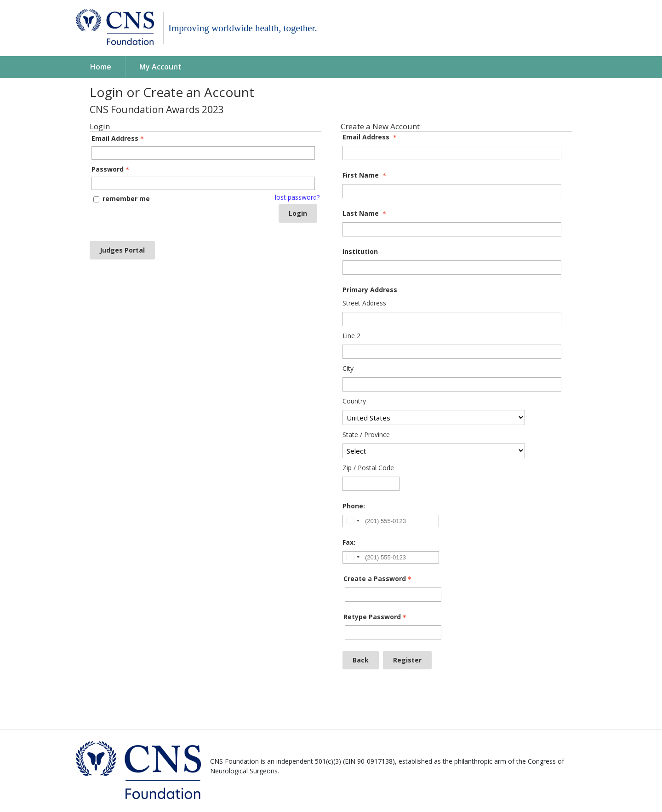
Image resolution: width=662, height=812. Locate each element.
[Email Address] (452, 153)
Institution (360, 252)
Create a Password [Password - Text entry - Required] (378, 579)
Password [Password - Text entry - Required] (111, 170)
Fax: (349, 543)
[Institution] (452, 268)
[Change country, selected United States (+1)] (353, 521)
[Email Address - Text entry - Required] (203, 153)
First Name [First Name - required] (365, 176)
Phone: (354, 506)
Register (407, 660)
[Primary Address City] (452, 384)
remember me (126, 199)
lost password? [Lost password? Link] (297, 198)
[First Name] (452, 191)
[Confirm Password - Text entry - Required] (393, 632)
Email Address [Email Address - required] (371, 137)
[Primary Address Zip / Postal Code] (371, 484)
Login (298, 213)
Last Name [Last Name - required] (365, 214)
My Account (160, 67)
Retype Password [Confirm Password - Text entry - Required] (376, 617)
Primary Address (370, 290)
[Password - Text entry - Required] (203, 183)
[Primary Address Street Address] (452, 319)
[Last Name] (452, 229)
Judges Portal (122, 250)
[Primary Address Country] (434, 418)
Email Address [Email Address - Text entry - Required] (119, 139)
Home (101, 67)
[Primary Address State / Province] (434, 451)
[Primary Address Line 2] (452, 352)
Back (361, 660)
